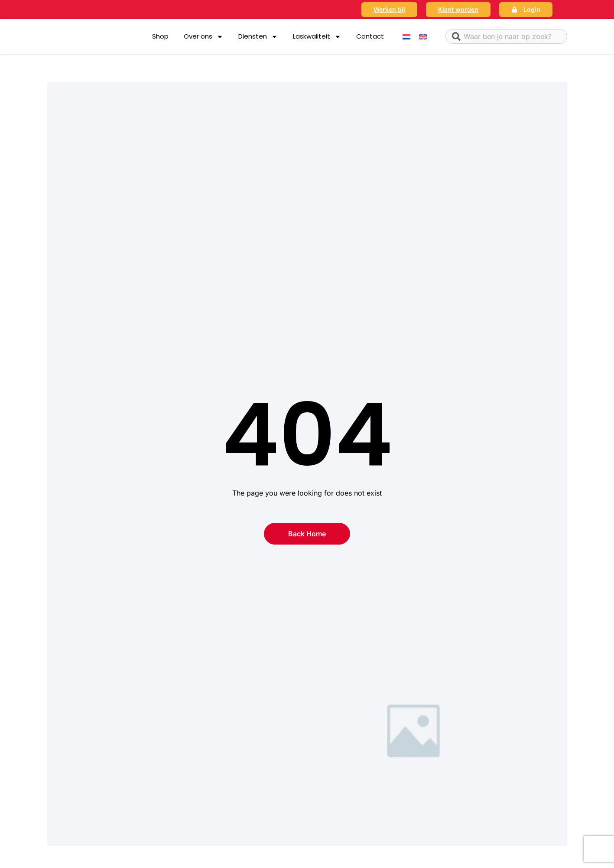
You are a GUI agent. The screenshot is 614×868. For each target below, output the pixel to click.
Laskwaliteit (317, 37)
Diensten (258, 37)
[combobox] (506, 36)
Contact (370, 36)
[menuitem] (406, 37)
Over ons (203, 37)
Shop (160, 36)
